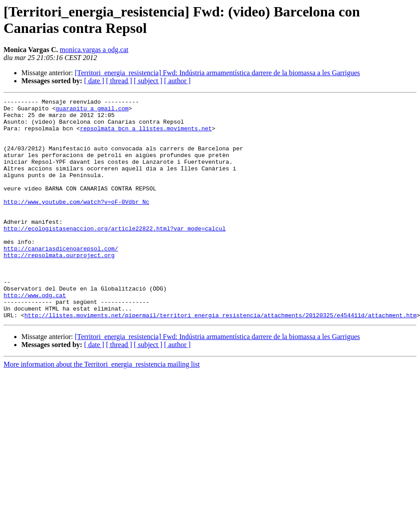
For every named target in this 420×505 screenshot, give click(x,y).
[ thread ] (119, 81)
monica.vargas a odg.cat (94, 50)
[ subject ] (148, 81)
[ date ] (94, 81)
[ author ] (178, 81)
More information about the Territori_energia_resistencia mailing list (102, 408)
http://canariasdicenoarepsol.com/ (61, 279)
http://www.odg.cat (35, 335)
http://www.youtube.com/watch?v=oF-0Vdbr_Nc (77, 223)
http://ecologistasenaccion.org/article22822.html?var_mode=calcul (115, 255)
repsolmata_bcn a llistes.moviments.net (146, 135)
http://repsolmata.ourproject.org (59, 287)
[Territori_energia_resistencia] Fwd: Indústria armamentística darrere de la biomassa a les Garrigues (217, 73)
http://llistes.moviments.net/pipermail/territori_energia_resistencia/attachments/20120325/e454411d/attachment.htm (220, 359)
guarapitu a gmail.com (92, 111)
